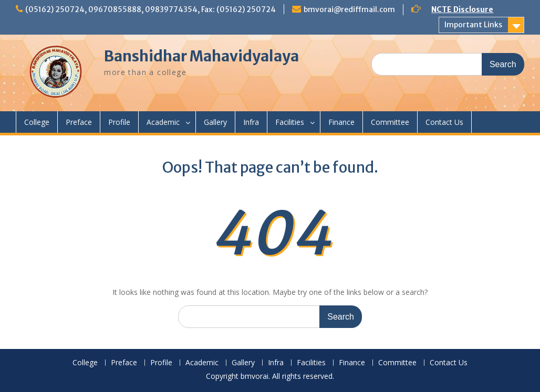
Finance (341, 122)
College (37, 122)
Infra (251, 122)
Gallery (215, 122)
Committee (390, 122)
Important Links (473, 25)
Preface (79, 122)
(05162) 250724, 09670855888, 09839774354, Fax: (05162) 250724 (150, 9)
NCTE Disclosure (462, 9)
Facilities (290, 122)
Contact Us (444, 122)
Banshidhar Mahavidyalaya (201, 56)
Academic (163, 122)
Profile (119, 122)
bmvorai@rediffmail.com (349, 9)
